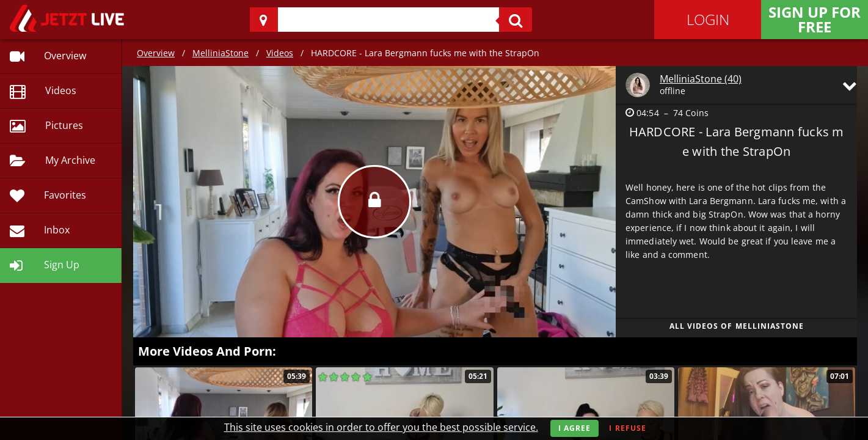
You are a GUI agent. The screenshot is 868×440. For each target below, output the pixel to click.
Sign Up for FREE (815, 19)
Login (708, 19)
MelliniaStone (221, 53)
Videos (280, 53)
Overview (156, 53)
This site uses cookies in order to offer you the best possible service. (381, 427)
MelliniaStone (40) (701, 79)
